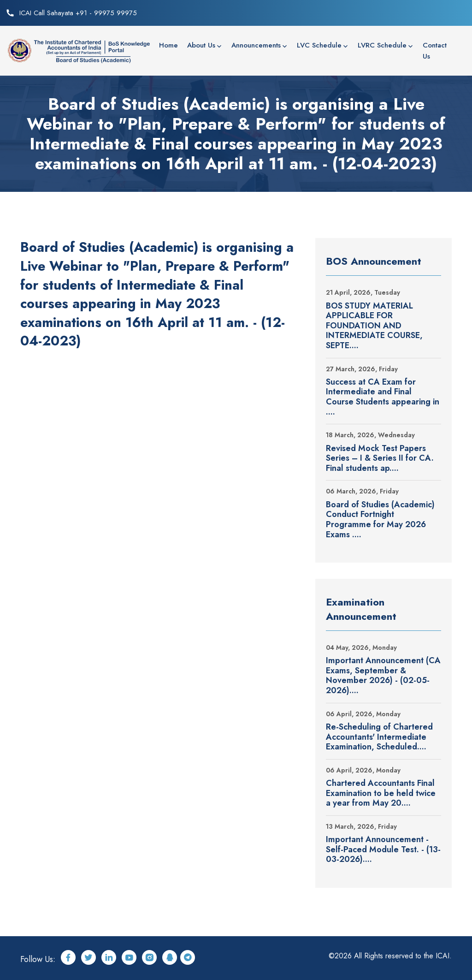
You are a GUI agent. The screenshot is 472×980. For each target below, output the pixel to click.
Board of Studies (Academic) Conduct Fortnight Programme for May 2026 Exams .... (380, 520)
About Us (201, 45)
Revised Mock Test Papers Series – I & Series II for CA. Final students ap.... (380, 459)
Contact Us (435, 51)
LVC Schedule (319, 45)
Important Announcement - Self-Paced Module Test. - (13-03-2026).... (383, 850)
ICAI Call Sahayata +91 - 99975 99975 (78, 13)
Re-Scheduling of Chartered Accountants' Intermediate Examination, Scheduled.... (379, 737)
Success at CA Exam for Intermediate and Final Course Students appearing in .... (383, 397)
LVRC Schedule (382, 45)
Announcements (256, 45)
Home (168, 45)
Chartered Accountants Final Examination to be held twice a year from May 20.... (381, 793)
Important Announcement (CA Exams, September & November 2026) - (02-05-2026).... (383, 676)
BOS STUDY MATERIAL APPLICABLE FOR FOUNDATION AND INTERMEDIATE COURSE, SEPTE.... (374, 326)
